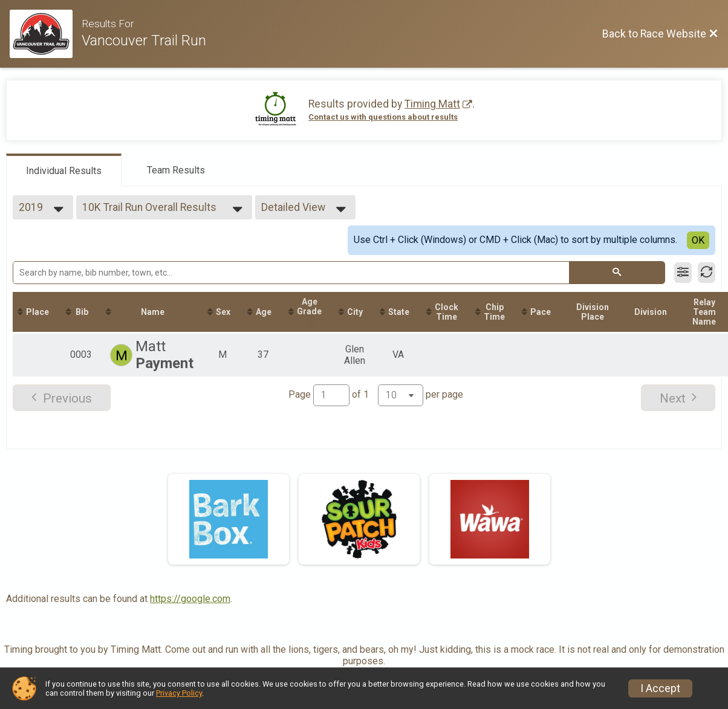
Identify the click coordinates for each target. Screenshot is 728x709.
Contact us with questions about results (383, 117)
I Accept (660, 688)
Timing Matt (432, 104)
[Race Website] (46, 34)
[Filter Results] (683, 273)
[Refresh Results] (707, 273)
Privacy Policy (179, 693)
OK (698, 240)
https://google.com (190, 599)
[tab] (64, 170)
